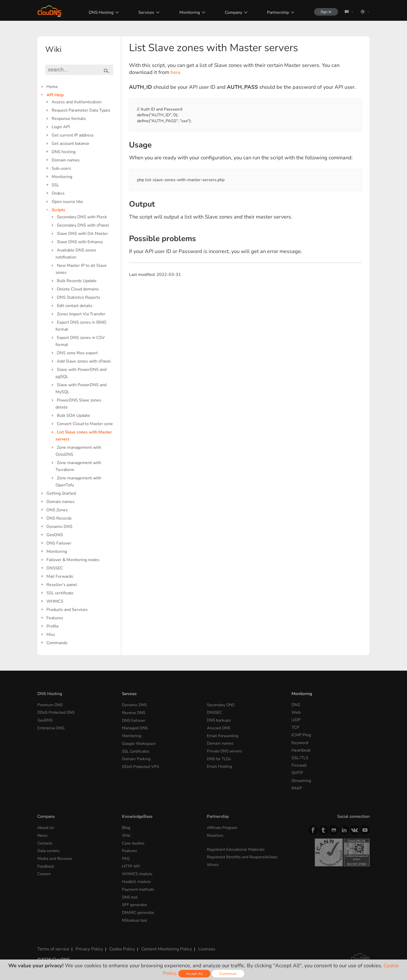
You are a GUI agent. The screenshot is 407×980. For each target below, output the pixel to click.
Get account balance (70, 144)
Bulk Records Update (77, 281)
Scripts (58, 210)
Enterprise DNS (52, 727)
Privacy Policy (87, 947)
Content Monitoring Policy (162, 947)
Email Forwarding (223, 735)
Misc (51, 635)
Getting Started (61, 493)
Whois (213, 864)
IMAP (297, 788)
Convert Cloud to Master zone (85, 424)
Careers (45, 873)
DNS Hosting (99, 12)
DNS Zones (57, 510)
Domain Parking (137, 758)
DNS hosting (64, 152)
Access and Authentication (77, 102)
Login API (61, 127)
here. (176, 72)
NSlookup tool (135, 918)
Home (52, 87)
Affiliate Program (223, 828)
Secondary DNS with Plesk (82, 217)
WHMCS (55, 601)
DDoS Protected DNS (58, 712)
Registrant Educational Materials (237, 849)
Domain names (66, 160)
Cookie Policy (119, 947)
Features (55, 618)
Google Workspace (140, 743)
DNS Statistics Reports (79, 297)
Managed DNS (135, 727)
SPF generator (135, 903)
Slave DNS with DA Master (82, 234)
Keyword (300, 743)
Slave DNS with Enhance (80, 242)
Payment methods (139, 888)
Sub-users (61, 168)
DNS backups (219, 720)
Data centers (49, 850)
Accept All (195, 974)
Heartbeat (301, 750)
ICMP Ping (301, 735)
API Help (55, 95)
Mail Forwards (60, 576)
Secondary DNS (222, 705)
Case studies (134, 843)
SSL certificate (60, 593)
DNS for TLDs (220, 758)
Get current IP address (73, 135)
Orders (58, 193)
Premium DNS (51, 705)
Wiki (126, 835)
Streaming (301, 781)
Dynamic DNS (59, 527)
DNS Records (59, 518)
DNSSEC (55, 568)
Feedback (46, 866)
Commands (57, 643)
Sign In (324, 12)
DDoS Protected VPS (142, 765)
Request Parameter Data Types (81, 110)
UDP (296, 720)
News (43, 835)
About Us (46, 828)
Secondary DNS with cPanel (83, 225)
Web (296, 712)
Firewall (299, 765)
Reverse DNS (135, 712)
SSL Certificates (137, 750)
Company (231, 12)
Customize (229, 974)
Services (144, 12)
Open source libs (67, 202)
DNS (296, 705)
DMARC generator (140, 911)
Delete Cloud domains (78, 289)
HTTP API (131, 866)
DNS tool (131, 896)
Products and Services (67, 610)
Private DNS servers (226, 750)
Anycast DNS (219, 727)
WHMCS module (138, 873)
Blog (126, 828)
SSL (55, 185)
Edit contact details (75, 306)
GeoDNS (55, 535)
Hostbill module (137, 881)
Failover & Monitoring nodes (73, 560)
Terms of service (53, 947)
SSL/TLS (300, 758)
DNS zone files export (77, 353)
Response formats (69, 119)
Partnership (275, 12)
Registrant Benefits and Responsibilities (245, 857)
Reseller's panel (62, 585)
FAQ (126, 858)
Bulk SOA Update (73, 416)
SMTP (297, 773)
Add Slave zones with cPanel (84, 361)
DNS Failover (59, 543)
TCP (295, 727)
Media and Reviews (56, 858)
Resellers (216, 835)
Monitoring (187, 12)
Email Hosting (220, 765)
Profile (53, 626)
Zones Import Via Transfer (81, 314)
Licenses (201, 947)
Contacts (46, 843)
